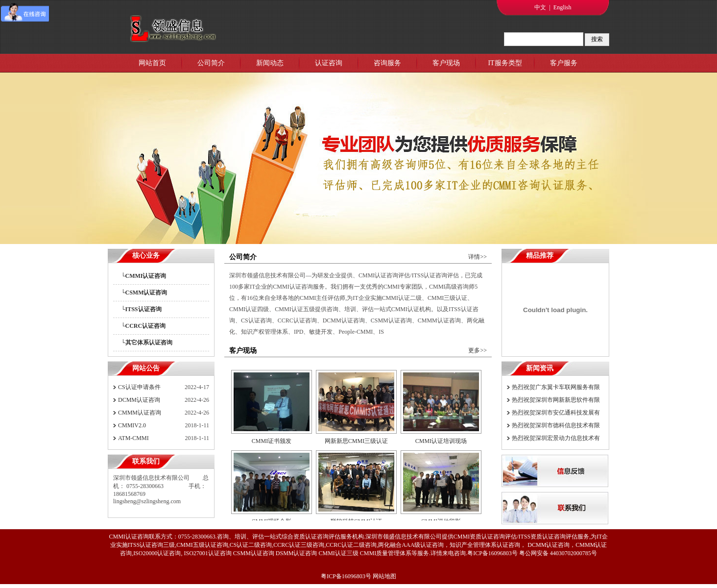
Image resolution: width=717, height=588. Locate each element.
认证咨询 (329, 63)
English (562, 7)
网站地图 (384, 576)
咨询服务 (387, 63)
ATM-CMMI (133, 438)
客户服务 (564, 63)
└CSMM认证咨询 (144, 293)
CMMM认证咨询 (140, 413)
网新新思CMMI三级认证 (356, 443)
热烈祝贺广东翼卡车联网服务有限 (556, 387)
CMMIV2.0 (132, 425)
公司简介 (211, 63)
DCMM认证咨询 (139, 400)
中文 (540, 7)
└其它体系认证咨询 (147, 343)
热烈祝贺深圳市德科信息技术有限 (556, 425)
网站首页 (152, 63)
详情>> (478, 257)
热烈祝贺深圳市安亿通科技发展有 (556, 413)
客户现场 (446, 63)
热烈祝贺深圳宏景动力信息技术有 (556, 438)
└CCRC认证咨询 (143, 326)
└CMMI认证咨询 (144, 276)
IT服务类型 (505, 63)
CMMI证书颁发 (272, 443)
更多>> (478, 350)
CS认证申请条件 (139, 387)
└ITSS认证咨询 (141, 309)
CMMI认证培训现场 (441, 443)
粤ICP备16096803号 (346, 576)
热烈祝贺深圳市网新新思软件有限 (556, 400)
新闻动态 (270, 63)
